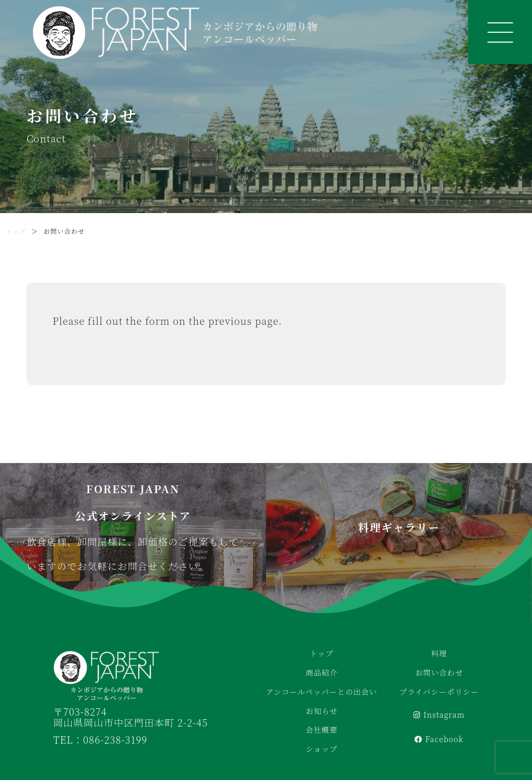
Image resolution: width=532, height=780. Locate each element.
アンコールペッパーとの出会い (322, 692)
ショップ (321, 749)
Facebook (439, 739)
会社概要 (321, 730)
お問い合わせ (439, 672)
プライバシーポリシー (439, 692)
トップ (16, 231)
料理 (439, 653)
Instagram (439, 715)
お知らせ (322, 711)
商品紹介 (321, 672)
